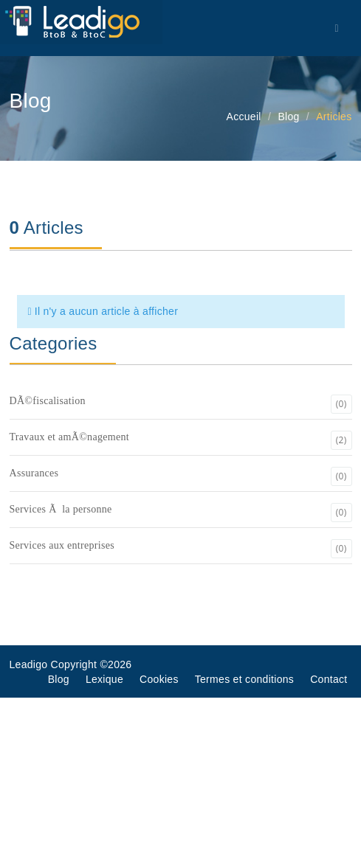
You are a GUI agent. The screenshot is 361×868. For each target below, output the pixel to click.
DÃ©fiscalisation (181, 404)
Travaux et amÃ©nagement (181, 440)
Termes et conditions (244, 679)
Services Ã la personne (181, 513)
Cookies (159, 679)
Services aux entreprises (181, 549)
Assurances (181, 476)
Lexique (104, 679)
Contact (329, 679)
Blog (59, 679)
